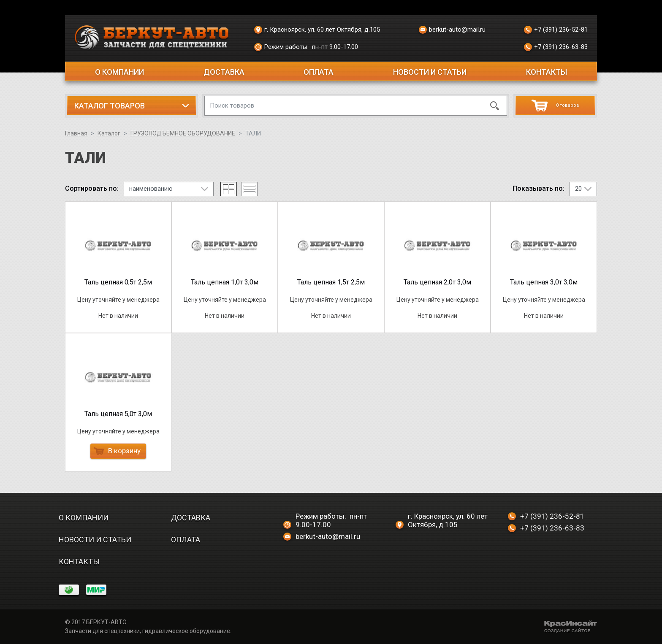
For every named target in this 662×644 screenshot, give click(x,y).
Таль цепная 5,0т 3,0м (118, 414)
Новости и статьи (430, 72)
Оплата (319, 72)
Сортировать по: (92, 189)
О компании (119, 72)
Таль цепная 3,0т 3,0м (544, 282)
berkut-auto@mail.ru (452, 30)
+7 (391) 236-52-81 (556, 30)
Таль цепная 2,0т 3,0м (437, 282)
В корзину (117, 451)
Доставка (224, 72)
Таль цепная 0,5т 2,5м (118, 282)
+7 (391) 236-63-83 (556, 47)
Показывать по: (539, 189)
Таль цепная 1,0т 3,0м (225, 282)
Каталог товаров (110, 106)
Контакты (547, 72)
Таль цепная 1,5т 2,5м (331, 282)
